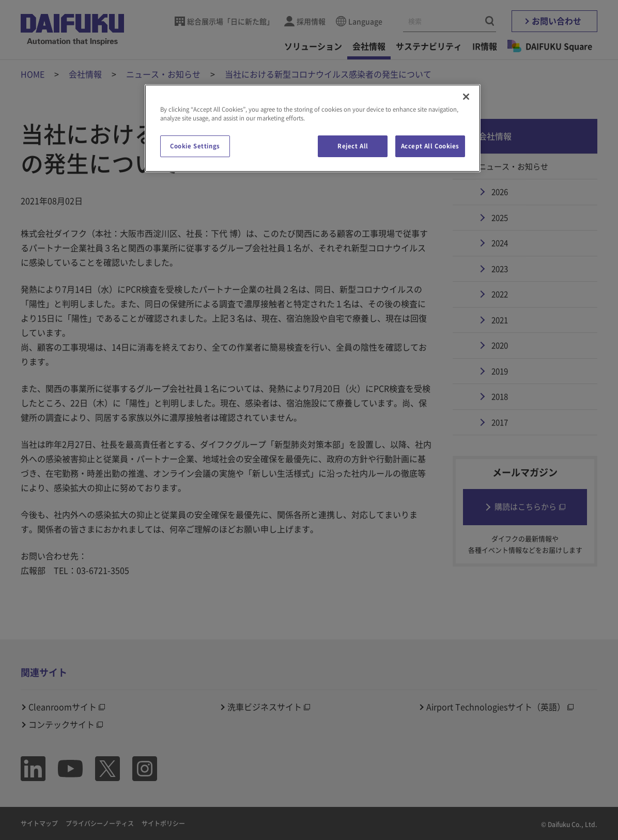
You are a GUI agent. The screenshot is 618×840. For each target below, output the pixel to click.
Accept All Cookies (430, 146)
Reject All (353, 146)
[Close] (466, 97)
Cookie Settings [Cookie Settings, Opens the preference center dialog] (195, 146)
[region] (313, 128)
